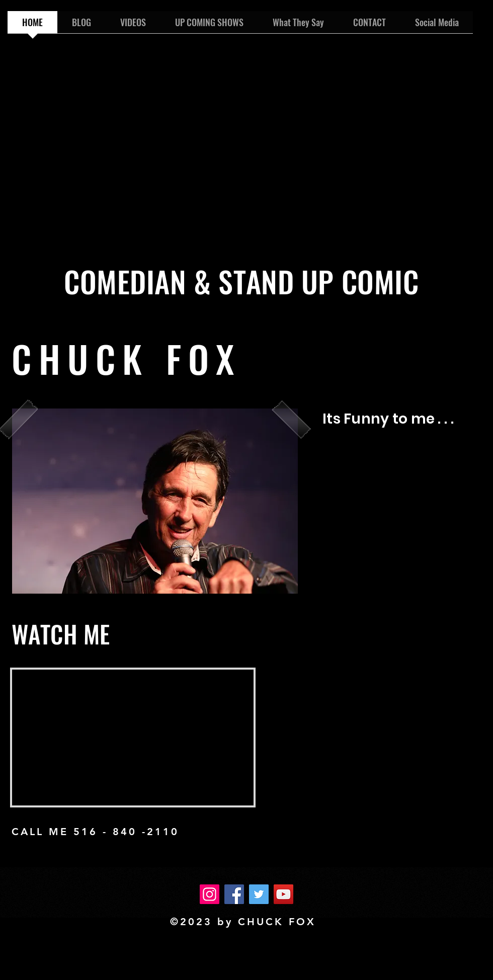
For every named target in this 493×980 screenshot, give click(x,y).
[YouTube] (283, 894)
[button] (155, 501)
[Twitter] (259, 894)
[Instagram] (210, 894)
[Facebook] (234, 894)
